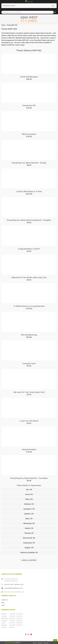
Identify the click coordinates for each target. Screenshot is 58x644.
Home (3, 25)
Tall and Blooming (29, 335)
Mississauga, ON (29, 523)
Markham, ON (29, 514)
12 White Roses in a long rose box (29, 306)
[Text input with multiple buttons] (28, 12)
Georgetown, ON (29, 509)
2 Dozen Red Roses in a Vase (29, 191)
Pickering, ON (29, 533)
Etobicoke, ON (29, 504)
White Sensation (29, 134)
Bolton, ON (29, 499)
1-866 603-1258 (19, 584)
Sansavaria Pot (29, 105)
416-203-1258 (9, 584)
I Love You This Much (29, 421)
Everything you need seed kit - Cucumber (29, 478)
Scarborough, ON (29, 543)
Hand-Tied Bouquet (29, 77)
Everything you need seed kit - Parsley (29, 163)
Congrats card (29, 363)
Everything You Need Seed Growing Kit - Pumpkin (29, 220)
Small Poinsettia (29, 449)
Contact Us (5, 600)
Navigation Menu (9, 6)
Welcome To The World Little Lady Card (29, 277)
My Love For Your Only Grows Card (29, 392)
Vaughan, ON (29, 548)
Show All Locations (29, 560)
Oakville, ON (29, 528)
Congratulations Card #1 (29, 249)
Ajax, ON (29, 490)
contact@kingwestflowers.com (14, 588)
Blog (3, 603)
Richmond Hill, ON (29, 538)
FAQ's (3, 605)
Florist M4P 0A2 (12, 25)
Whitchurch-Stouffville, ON (29, 553)
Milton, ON (29, 519)
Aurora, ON (29, 494)
